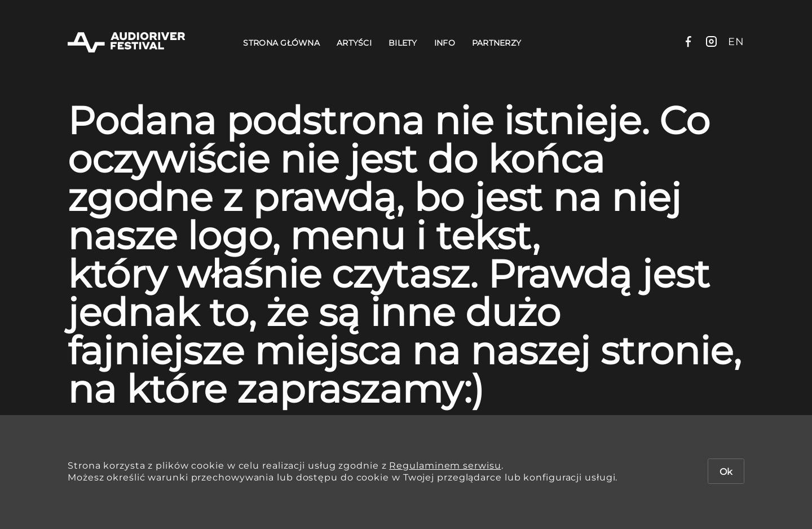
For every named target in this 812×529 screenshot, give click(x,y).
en (736, 42)
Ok (726, 472)
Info (445, 43)
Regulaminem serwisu (445, 466)
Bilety (403, 43)
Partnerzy (497, 43)
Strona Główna (281, 43)
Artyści (354, 43)
